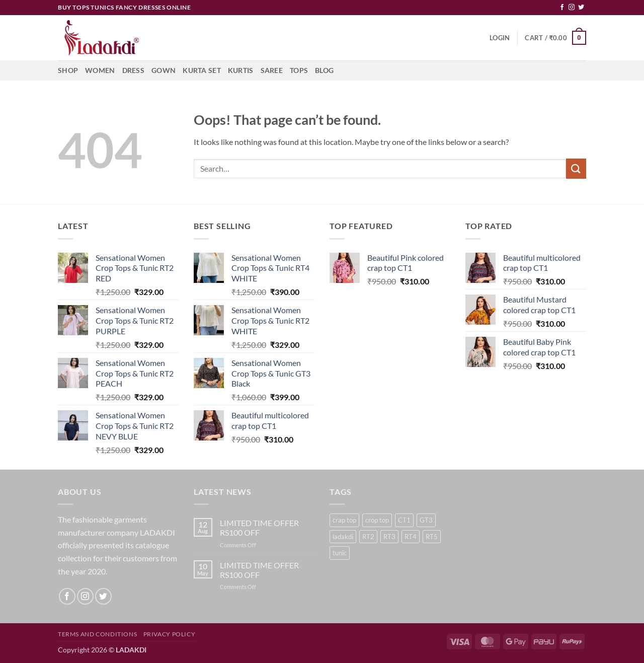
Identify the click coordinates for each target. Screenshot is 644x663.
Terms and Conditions (97, 634)
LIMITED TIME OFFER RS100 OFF (259, 528)
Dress (133, 70)
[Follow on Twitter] (581, 8)
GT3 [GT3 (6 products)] (426, 520)
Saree (272, 70)
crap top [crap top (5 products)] (344, 520)
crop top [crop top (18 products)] (377, 520)
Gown (164, 70)
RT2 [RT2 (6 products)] (368, 537)
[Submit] (576, 168)
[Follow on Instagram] (572, 8)
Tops (299, 70)
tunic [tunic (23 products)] (340, 553)
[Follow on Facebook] (562, 8)
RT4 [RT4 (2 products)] (411, 537)
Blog (324, 70)
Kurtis (241, 70)
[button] (500, 38)
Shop (68, 70)
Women (100, 70)
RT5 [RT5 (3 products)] (432, 537)
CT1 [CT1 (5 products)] (404, 520)
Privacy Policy (170, 634)
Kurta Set (202, 70)
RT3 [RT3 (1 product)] (389, 537)
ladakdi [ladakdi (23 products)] (343, 537)
